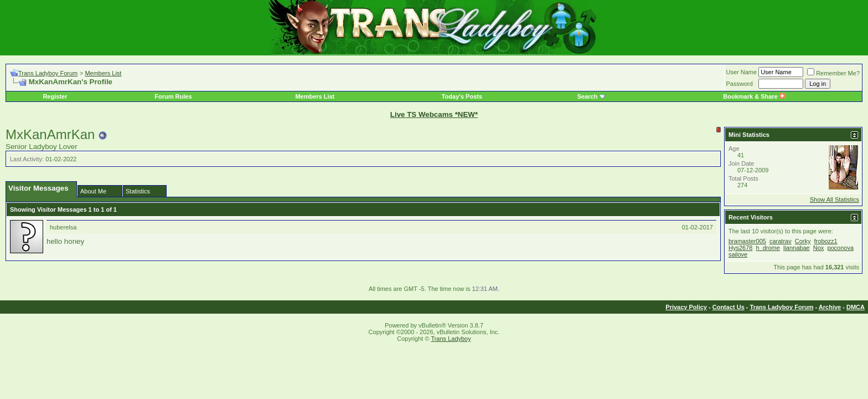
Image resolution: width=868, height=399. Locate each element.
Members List (103, 73)
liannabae (797, 248)
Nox (819, 248)
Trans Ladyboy (451, 339)
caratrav (781, 241)
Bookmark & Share (754, 96)
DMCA (856, 307)
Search (588, 96)
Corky (803, 241)
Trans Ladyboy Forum (48, 73)
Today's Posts (462, 96)
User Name (742, 72)
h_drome (768, 248)
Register (55, 96)
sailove (738, 254)
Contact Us (728, 307)
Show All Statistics (835, 199)
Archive (830, 307)
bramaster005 (747, 241)
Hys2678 (740, 248)
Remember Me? (833, 73)
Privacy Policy (686, 307)
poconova (840, 248)
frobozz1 (826, 241)
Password (740, 84)
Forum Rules (173, 96)
